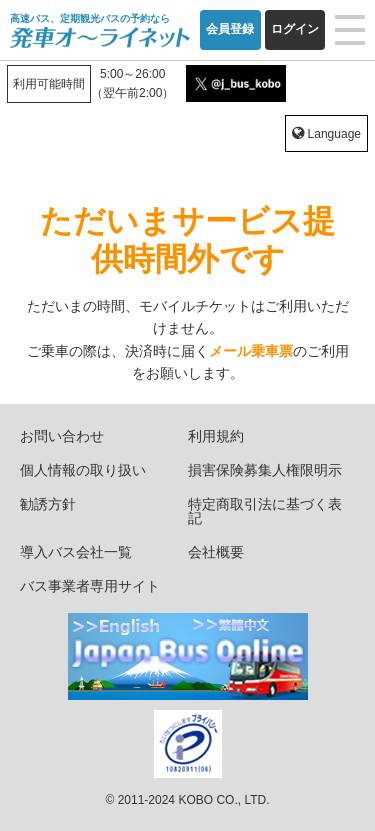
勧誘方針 (48, 504)
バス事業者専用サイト (90, 586)
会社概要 (216, 552)
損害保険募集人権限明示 (265, 470)
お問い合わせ (62, 436)
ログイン (295, 29)
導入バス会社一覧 (76, 552)
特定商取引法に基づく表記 (265, 511)
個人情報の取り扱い (83, 470)
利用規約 (216, 436)
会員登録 (230, 29)
